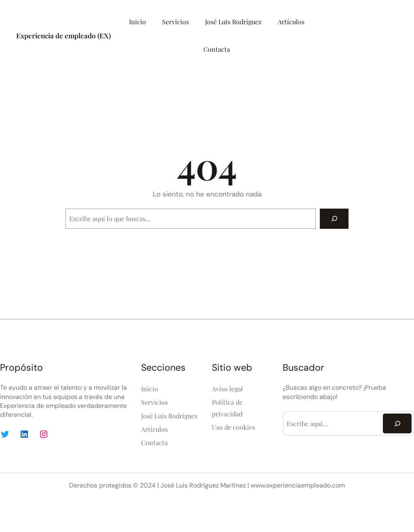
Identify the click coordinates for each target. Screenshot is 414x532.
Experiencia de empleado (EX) (63, 35)
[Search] (334, 218)
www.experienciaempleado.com (298, 485)
